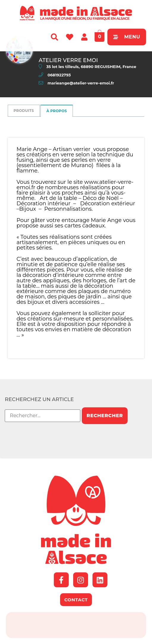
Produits (24, 111)
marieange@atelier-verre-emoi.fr (81, 83)
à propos (57, 111)
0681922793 (59, 75)
